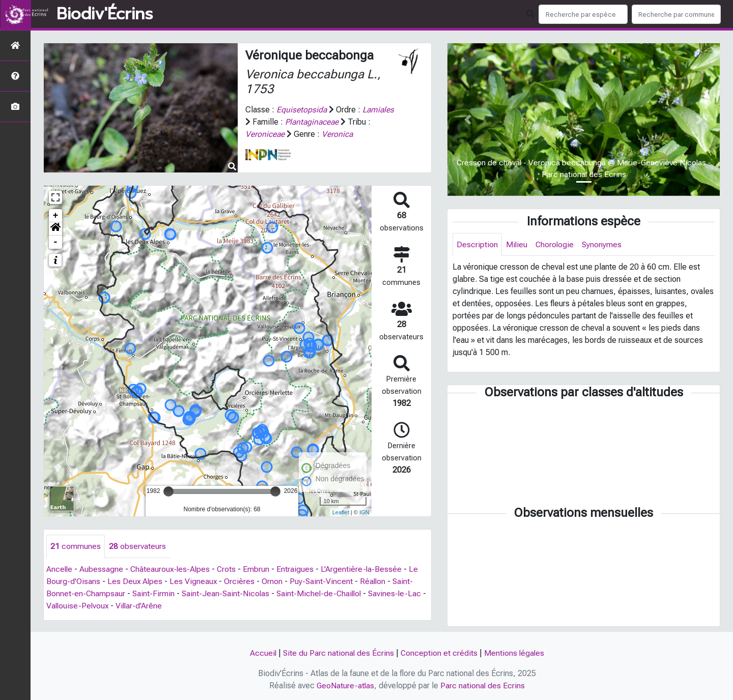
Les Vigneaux (194, 581)
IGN (364, 512)
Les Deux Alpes (135, 581)
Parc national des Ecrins (483, 686)
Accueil (262, 653)
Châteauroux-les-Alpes (172, 569)
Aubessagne (102, 569)
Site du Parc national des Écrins (338, 653)
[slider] (168, 491)
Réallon (375, 581)
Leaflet (341, 512)
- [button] (56, 242)
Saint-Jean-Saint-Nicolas (227, 593)
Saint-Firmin (154, 593)
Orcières (241, 581)
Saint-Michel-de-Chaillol (323, 593)
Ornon (274, 581)
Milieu (517, 244)
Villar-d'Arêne (146, 606)
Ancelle (60, 569)
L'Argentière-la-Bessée (365, 569)
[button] (55, 229)
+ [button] (56, 216)
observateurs (137, 546)
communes (76, 546)
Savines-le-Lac (401, 593)
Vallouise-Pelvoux (83, 606)
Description (477, 244)
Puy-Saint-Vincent (323, 581)
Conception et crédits (439, 653)
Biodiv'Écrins (105, 14)
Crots (230, 569)
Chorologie (556, 244)
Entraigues (299, 569)
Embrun (260, 569)
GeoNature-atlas (345, 686)
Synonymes (603, 244)
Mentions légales (515, 653)
